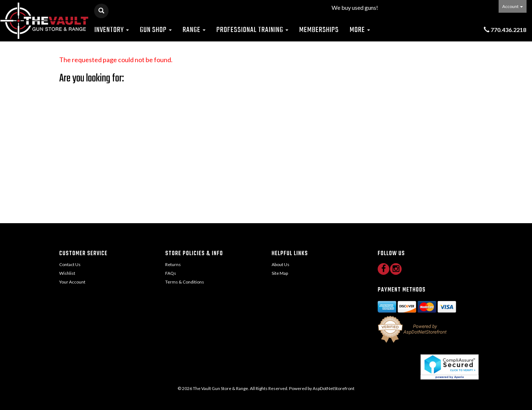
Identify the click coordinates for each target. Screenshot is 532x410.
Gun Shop (156, 30)
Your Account (72, 282)
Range (194, 30)
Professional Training (252, 30)
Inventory (112, 30)
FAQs (171, 273)
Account (513, 6)
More (360, 30)
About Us (281, 264)
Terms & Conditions (185, 282)
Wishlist (67, 273)
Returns (173, 264)
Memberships (319, 30)
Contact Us (70, 264)
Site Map (280, 273)
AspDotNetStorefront (334, 388)
